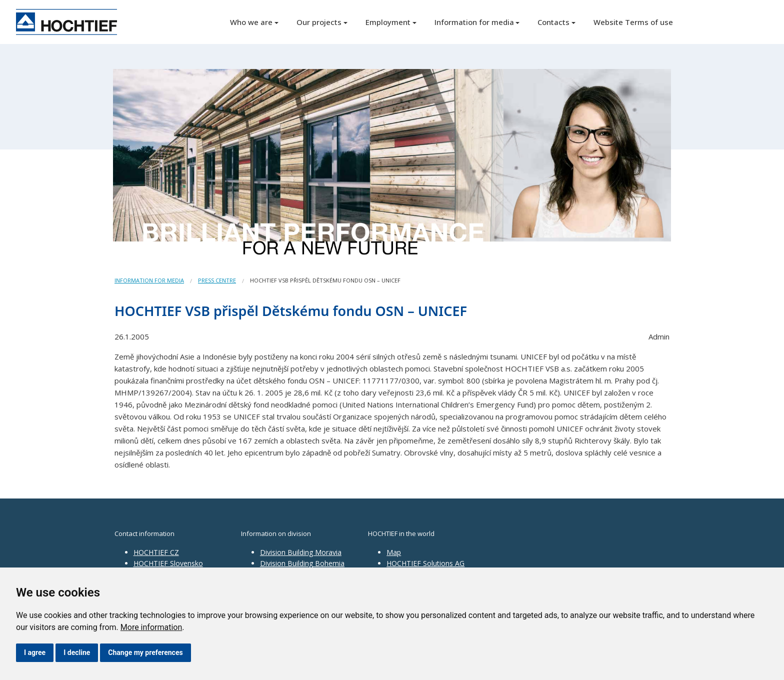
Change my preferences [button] (145, 652)
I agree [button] (35, 652)
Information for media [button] (474, 22)
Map (394, 552)
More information (151, 627)
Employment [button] (388, 22)
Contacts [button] (553, 22)
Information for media (149, 280)
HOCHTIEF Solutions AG (425, 563)
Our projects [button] (319, 22)
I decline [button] (77, 652)
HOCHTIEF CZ (156, 552)
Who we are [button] (251, 22)
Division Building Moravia (301, 552)
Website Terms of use (633, 22)
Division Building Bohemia (302, 563)
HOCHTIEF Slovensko (168, 563)
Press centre (217, 280)
